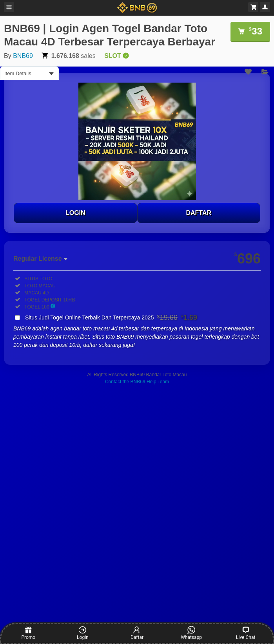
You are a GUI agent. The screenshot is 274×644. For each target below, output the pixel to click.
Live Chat (246, 633)
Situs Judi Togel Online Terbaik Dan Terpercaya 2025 (111, 317)
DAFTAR (199, 213)
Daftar (137, 633)
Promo (28, 633)
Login (83, 633)
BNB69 (23, 56)
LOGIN (75, 213)
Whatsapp (191, 633)
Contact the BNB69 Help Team (137, 382)
